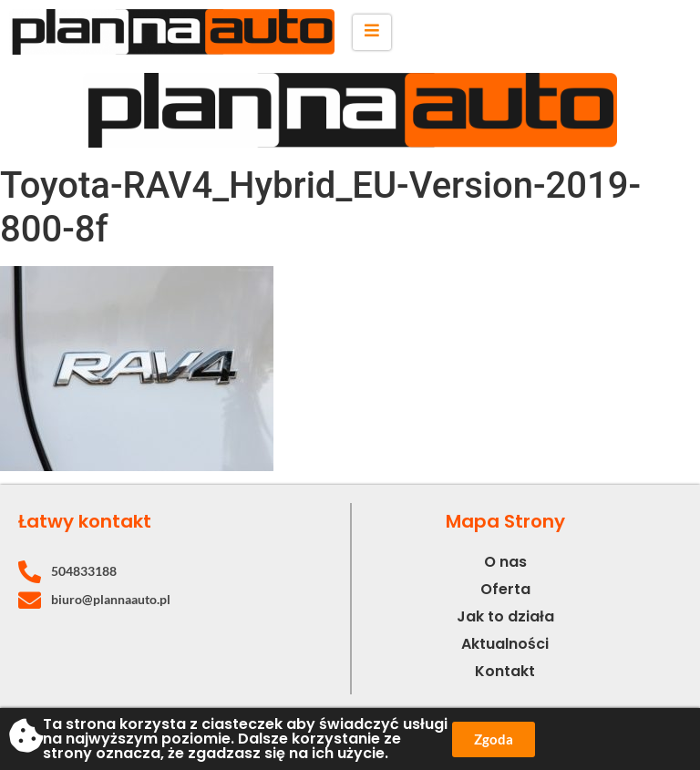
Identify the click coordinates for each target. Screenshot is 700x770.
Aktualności (505, 644)
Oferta (505, 589)
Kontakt (505, 671)
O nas (505, 562)
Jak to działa (505, 616)
